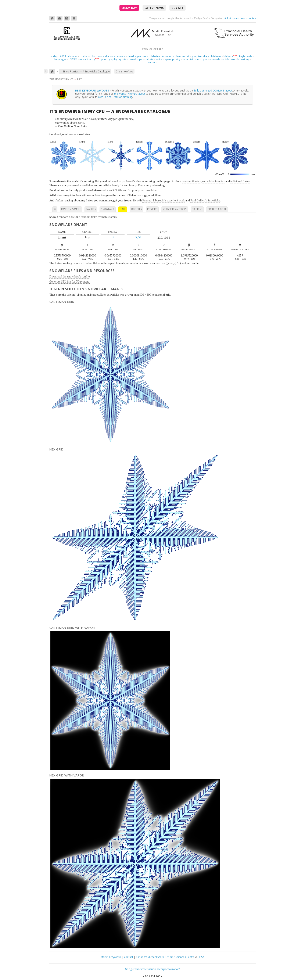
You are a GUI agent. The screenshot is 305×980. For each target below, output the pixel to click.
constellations (106, 56)
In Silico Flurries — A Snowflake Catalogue (85, 71)
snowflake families (213, 181)
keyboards (246, 56)
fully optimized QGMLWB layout (213, 90)
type (204, 59)
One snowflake (124, 71)
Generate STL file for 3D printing (69, 281)
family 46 (135, 185)
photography (109, 59)
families (91, 209)
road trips (136, 59)
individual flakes (240, 181)
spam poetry (173, 59)
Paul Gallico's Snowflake (205, 200)
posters (152, 209)
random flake (67, 217)
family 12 (118, 185)
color (93, 56)
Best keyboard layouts (92, 90)
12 (113, 237)
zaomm (153, 62)
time (185, 59)
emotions (168, 56)
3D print (197, 209)
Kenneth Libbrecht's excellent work (164, 200)
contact (129, 957)
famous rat (183, 56)
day (54, 56)
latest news (154, 8)
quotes (123, 59)
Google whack (133, 969)
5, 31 (138, 237)
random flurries (191, 181)
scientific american (175, 209)
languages (60, 59)
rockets (149, 59)
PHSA (201, 957)
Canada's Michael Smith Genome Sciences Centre (165, 957)
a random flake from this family (98, 217)
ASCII (63, 56)
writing (245, 59)
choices (73, 56)
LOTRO (73, 59)
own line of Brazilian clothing (115, 97)
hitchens (216, 56)
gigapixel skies (200, 56)
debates (155, 56)
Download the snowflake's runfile (70, 276)
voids (226, 59)
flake (123, 209)
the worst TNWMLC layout (130, 94)
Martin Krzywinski (111, 957)
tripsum (195, 59)
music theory (87, 59)
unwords (215, 59)
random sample (71, 209)
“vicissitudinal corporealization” (161, 969)
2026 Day (129, 8)
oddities (137, 209)
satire (159, 59)
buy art (177, 8)
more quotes (249, 18)
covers (121, 56)
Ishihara (228, 56)
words (235, 59)
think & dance (231, 18)
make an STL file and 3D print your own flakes (130, 190)
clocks (83, 56)
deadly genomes (138, 56)
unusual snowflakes (81, 185)
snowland (108, 209)
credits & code (217, 209)
